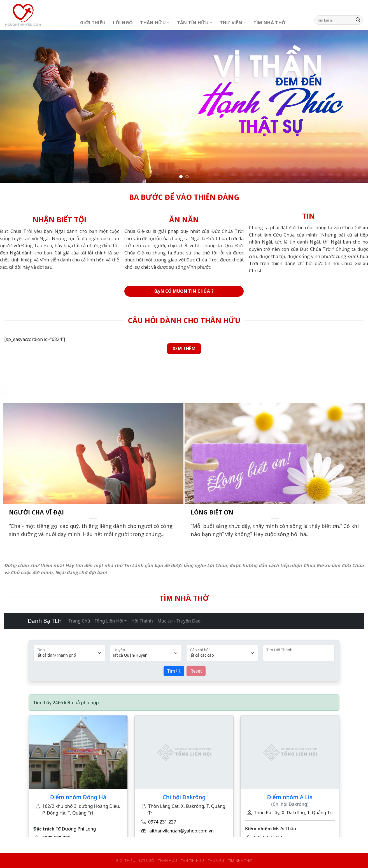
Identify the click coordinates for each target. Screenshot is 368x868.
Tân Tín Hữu (195, 23)
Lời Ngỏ (123, 23)
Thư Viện (233, 23)
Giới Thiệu (93, 23)
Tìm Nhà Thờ (270, 23)
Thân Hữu (155, 23)
